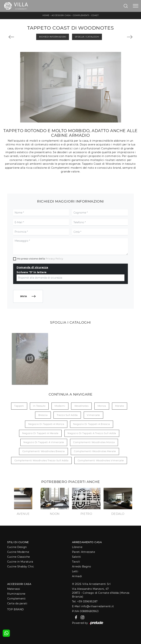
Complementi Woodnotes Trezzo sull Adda (42, 460)
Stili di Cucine (18, 542)
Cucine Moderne (18, 552)
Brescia (43, 415)
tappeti (19, 406)
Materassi (14, 589)
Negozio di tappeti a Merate (40, 433)
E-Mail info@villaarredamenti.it (93, 606)
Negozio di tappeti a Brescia (91, 424)
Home (46, 15)
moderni (60, 406)
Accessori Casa (61, 15)
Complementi (81, 15)
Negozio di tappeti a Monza (46, 424)
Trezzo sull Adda (67, 415)
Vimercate (93, 415)
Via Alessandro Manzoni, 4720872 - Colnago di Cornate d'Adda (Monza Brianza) (101, 593)
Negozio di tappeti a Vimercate (44, 442)
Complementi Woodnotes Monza (94, 442)
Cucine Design (17, 547)
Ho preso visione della (40, 259)
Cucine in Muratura (20, 562)
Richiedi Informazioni (53, 37)
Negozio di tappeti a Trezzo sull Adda (92, 433)
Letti (75, 571)
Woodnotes (81, 406)
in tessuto (39, 406)
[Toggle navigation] (136, 6)
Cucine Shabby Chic (21, 567)
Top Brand (16, 609)
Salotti (77, 557)
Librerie (77, 547)
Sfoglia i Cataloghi (87, 37)
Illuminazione (16, 594)
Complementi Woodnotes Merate (95, 451)
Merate (119, 406)
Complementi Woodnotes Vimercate (101, 460)
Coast (95, 15)
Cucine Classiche (19, 557)
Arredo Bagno (82, 567)
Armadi (77, 576)
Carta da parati (17, 603)
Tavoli (76, 562)
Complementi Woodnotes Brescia (44, 451)
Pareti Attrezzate (83, 552)
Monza (102, 406)
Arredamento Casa (87, 542)
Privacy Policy (54, 259)
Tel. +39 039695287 (85, 601)
